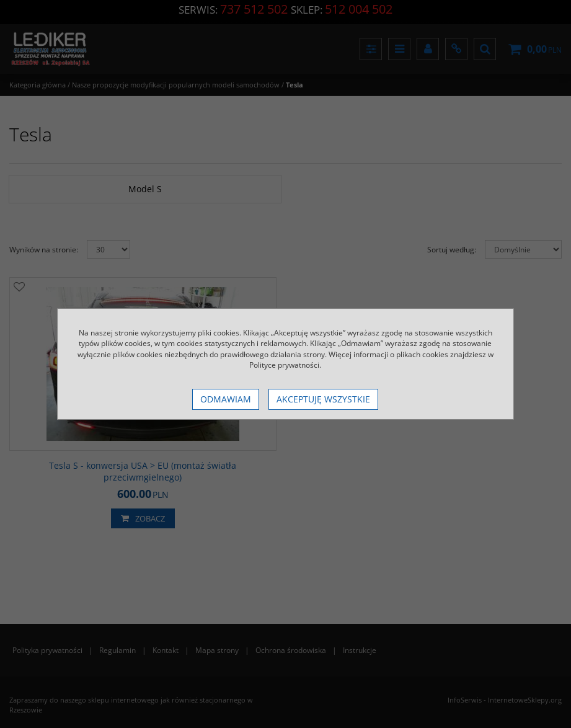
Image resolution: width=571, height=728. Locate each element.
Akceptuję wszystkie (323, 399)
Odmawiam (226, 399)
